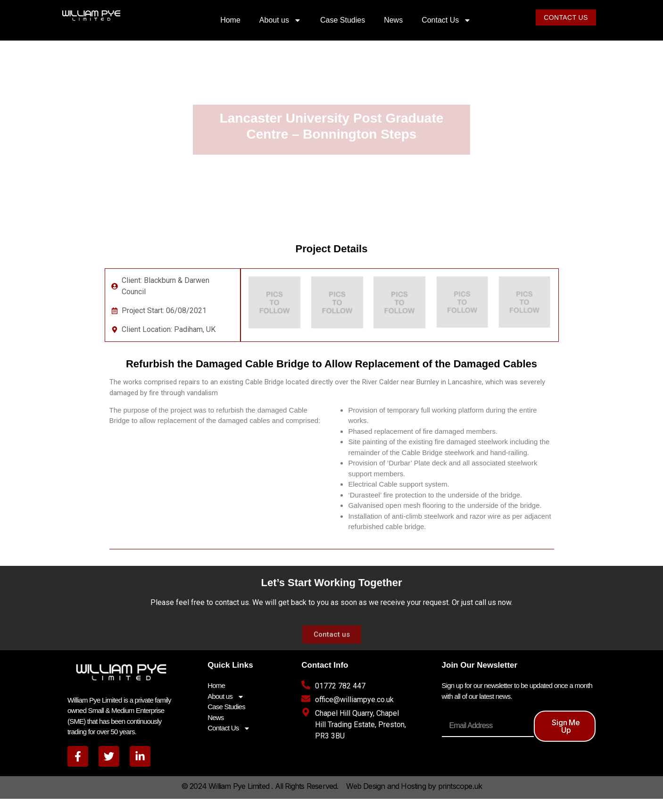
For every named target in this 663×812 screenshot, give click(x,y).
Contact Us (446, 20)
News (393, 20)
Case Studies (343, 20)
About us (280, 20)
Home (230, 20)
